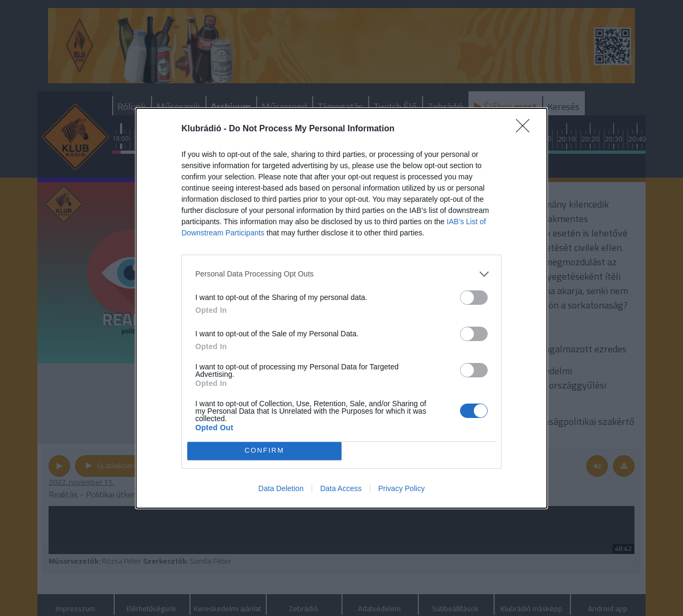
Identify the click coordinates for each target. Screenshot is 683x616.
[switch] (474, 298)
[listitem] (341, 274)
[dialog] (341, 308)
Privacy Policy (402, 488)
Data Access (341, 488)
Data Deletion (281, 488)
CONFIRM (264, 451)
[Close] (526, 129)
